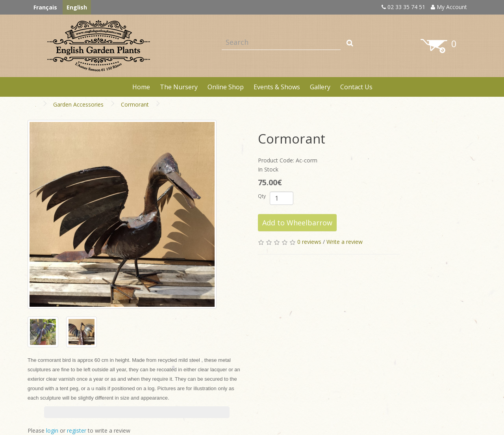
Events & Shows (277, 87)
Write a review (345, 242)
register (77, 430)
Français (45, 7)
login (52, 430)
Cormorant (135, 104)
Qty (262, 196)
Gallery (320, 87)
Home (141, 87)
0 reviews (309, 242)
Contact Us (356, 87)
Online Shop (226, 87)
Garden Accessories (78, 104)
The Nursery (179, 87)
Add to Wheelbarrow (297, 223)
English (77, 7)
